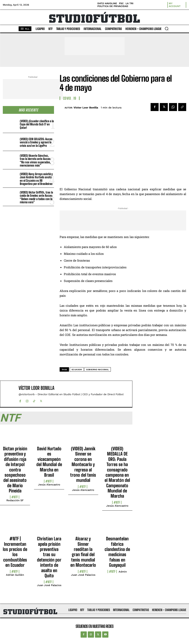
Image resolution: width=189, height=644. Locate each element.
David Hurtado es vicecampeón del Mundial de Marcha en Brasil (49, 462)
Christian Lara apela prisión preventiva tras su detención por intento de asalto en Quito (49, 557)
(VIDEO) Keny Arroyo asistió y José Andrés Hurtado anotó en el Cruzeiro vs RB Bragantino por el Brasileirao (36, 179)
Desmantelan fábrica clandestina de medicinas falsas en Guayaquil (117, 552)
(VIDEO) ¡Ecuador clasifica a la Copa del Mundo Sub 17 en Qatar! (37, 124)
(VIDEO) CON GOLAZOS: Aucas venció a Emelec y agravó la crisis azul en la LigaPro (36, 142)
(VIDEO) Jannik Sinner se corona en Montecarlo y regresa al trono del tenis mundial (83, 464)
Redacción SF (15, 500)
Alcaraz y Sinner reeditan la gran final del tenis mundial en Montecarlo (83, 552)
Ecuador (77, 370)
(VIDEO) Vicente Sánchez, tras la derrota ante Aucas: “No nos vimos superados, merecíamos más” (35, 161)
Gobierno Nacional (98, 370)
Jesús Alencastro (49, 485)
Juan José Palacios (49, 585)
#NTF (15, 497)
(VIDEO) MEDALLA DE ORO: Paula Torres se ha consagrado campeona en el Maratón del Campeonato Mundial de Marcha (117, 472)
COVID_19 (70, 98)
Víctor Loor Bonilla (86, 108)
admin (123, 572)
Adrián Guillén (15, 575)
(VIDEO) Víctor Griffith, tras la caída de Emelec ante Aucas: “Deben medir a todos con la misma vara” (36, 197)
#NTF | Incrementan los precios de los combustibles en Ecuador (15, 552)
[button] (167, 29)
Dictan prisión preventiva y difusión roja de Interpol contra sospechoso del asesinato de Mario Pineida (15, 470)
